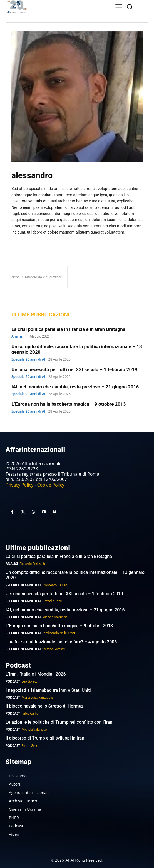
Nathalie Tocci (52, 601)
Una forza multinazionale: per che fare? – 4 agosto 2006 (61, 642)
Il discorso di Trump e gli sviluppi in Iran (45, 738)
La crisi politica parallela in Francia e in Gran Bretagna (68, 329)
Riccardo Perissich (32, 564)
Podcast (13, 681)
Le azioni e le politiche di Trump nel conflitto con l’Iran (59, 722)
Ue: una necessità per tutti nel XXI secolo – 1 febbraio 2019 (74, 369)
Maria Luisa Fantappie (37, 697)
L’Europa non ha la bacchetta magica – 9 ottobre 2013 (69, 404)
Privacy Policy (19, 485)
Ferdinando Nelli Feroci (59, 633)
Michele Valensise (55, 617)
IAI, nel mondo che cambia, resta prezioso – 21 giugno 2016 (75, 387)
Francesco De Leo (55, 585)
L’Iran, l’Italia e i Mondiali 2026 (36, 674)
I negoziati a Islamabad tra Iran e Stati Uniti (48, 690)
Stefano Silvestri (54, 649)
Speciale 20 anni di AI (28, 359)
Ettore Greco (31, 746)
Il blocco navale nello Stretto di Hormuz (44, 706)
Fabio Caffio (30, 713)
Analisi (17, 336)
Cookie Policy (51, 485)
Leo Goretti (30, 681)
